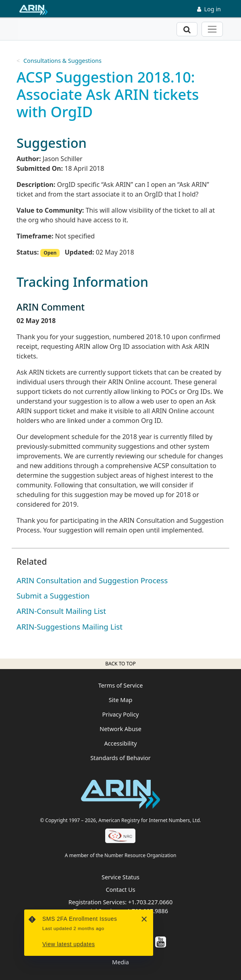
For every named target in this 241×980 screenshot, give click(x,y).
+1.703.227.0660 (150, 902)
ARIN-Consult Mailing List (61, 611)
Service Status (120, 877)
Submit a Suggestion (53, 596)
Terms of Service (121, 685)
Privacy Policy (121, 714)
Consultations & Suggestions (62, 61)
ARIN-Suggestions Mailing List (70, 627)
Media (120, 962)
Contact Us (120, 890)
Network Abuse (120, 729)
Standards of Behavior (120, 758)
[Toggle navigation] (212, 29)
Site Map (121, 700)
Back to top (120, 664)
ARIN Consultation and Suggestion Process (92, 580)
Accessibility (120, 743)
